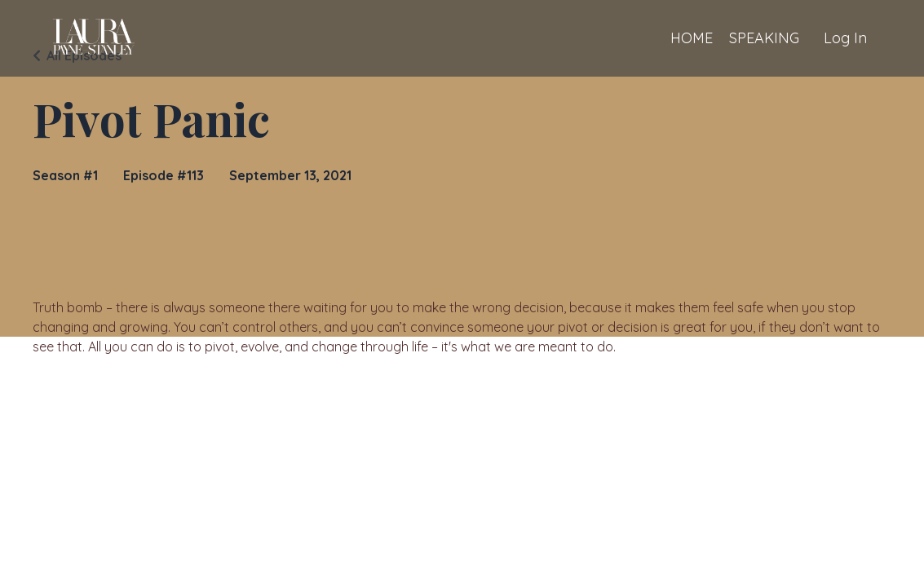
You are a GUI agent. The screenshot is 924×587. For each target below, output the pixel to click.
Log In (845, 38)
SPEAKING (764, 38)
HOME (692, 38)
